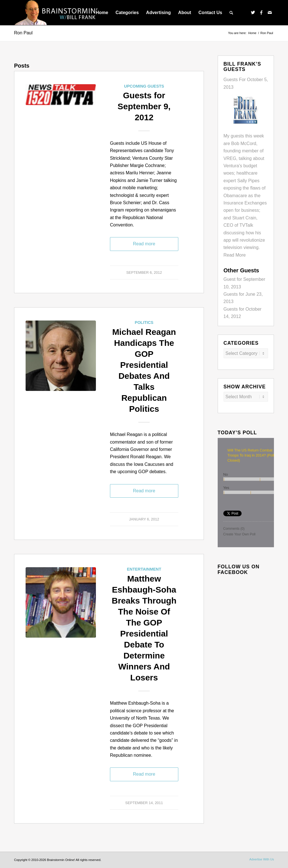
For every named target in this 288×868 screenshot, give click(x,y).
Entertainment (144, 569)
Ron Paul (23, 33)
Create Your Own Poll (239, 534)
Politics (144, 322)
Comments (234, 529)
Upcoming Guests (144, 86)
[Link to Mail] (270, 12)
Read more (144, 244)
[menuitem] (102, 13)
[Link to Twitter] (253, 12)
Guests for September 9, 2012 (144, 106)
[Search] (231, 13)
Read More (235, 255)
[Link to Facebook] (261, 12)
